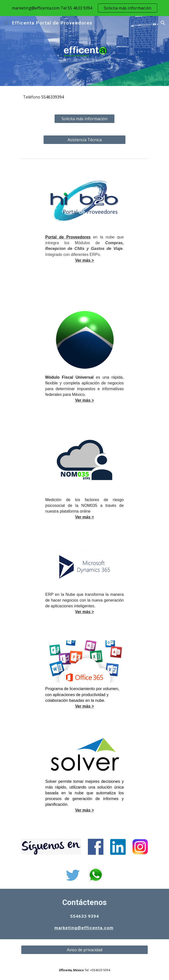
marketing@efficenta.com (84, 928)
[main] (84, 97)
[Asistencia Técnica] (84, 140)
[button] (6, 23)
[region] (84, 8)
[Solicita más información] (84, 119)
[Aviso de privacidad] (84, 950)
